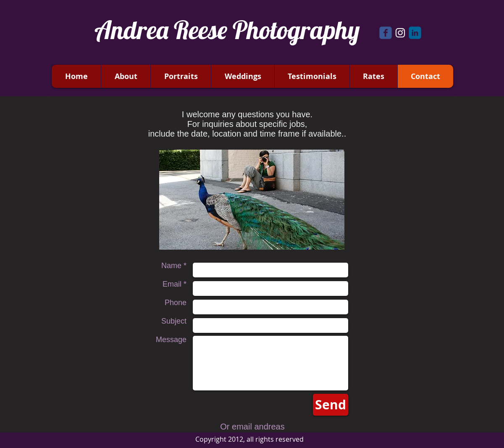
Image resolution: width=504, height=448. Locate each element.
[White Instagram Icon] (400, 33)
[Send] (331, 405)
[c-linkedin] (415, 33)
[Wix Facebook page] (386, 33)
